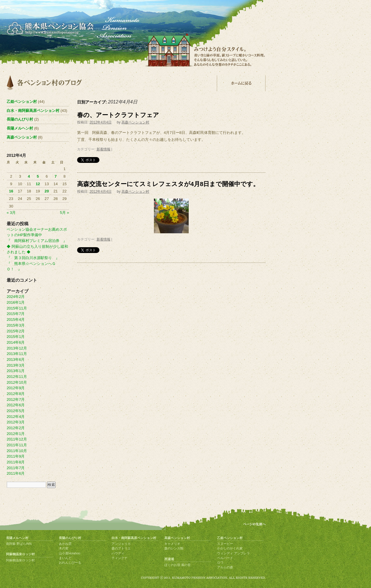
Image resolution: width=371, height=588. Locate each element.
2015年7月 (16, 314)
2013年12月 (17, 348)
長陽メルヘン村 (20, 128)
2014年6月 (16, 342)
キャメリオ (172, 544)
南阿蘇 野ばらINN (19, 544)
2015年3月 (16, 325)
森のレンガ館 (174, 548)
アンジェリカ (121, 544)
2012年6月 (16, 405)
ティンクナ (120, 558)
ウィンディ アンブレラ (233, 553)
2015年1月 (16, 337)
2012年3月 (16, 422)
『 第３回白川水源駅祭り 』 (33, 258)
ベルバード (225, 558)
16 (11, 191)
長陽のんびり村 (20, 119)
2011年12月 (17, 439)
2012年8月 (16, 394)
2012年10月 (17, 382)
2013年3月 (16, 365)
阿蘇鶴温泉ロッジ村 (20, 554)
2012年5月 (16, 411)
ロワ (220, 562)
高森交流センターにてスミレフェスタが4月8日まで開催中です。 (168, 184)
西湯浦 (169, 559)
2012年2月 (16, 428)
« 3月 (11, 213)
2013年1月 (16, 371)
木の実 (64, 548)
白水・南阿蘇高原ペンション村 (33, 111)
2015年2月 (16, 331)
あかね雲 (65, 544)
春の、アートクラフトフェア (118, 115)
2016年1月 (16, 302)
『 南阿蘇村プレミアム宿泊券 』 (37, 241)
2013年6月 (16, 359)
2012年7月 (16, 399)
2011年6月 (16, 473)
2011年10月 (17, 451)
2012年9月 (16, 388)
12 (38, 184)
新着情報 (103, 149)
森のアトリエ (121, 548)
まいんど (65, 558)
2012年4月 (16, 417)
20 (47, 191)
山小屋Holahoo (70, 553)
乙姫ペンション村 (22, 102)
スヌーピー (225, 544)
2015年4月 (16, 320)
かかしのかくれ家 (230, 548)
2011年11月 (17, 445)
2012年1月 (16, 434)
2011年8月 (16, 462)
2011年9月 (16, 456)
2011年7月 (16, 468)
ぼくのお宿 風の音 (178, 565)
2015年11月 (17, 308)
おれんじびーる (70, 562)
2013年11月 (17, 354)
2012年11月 (17, 377)
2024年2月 (16, 297)
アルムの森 (225, 567)
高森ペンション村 (135, 122)
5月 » (64, 213)
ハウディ (118, 553)
